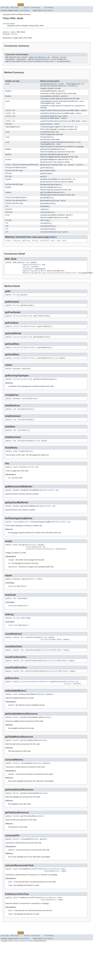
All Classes (49, 7)
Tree (32, 5)
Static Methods (25, 80)
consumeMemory (47, 99)
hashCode (44, 215)
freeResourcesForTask (50, 147)
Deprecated (39, 5)
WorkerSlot (44, 61)
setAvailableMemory (49, 224)
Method (27, 10)
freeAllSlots (46, 142)
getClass (26, 251)
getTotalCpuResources (50, 195)
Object (15, 35)
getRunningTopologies (50, 192)
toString (44, 230)
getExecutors (46, 171)
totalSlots (45, 233)
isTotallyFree (47, 221)
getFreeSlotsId (47, 177)
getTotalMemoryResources (52, 200)
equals (43, 128)
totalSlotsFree (47, 236)
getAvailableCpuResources (52, 155)
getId (43, 184)
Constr (21, 10)
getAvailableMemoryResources (54, 160)
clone (8, 251)
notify (35, 251)
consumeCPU (45, 93)
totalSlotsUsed (47, 239)
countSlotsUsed (47, 117)
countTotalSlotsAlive (50, 125)
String (17, 58)
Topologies (10, 61)
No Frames (35, 7)
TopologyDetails (73, 86)
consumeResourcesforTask (52, 104)
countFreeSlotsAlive (50, 114)
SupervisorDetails (37, 58)
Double (8, 93)
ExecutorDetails (45, 63)
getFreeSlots (46, 174)
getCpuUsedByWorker (49, 166)
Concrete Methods (61, 80)
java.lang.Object (9, 24)
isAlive (44, 218)
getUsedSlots (46, 206)
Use (27, 5)
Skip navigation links (8, 2)
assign (43, 86)
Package (13, 5)
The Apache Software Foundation (23, 973)
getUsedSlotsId (47, 212)
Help (53, 5)
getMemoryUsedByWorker (51, 187)
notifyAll (44, 251)
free (42, 137)
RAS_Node (9, 58)
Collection (32, 63)
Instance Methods (43, 80)
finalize (16, 251)
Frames (27, 7)
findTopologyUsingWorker (52, 131)
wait (53, 251)
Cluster (55, 58)
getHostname (46, 180)
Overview (4, 5)
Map (29, 61)
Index (47, 5)
